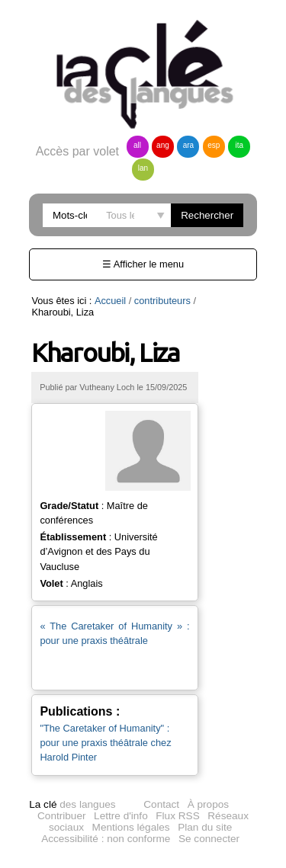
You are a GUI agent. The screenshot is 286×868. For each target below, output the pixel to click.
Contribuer (61, 769)
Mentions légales (131, 781)
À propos (208, 758)
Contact (161, 758)
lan (143, 168)
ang (163, 145)
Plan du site (205, 781)
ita (240, 145)
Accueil (110, 301)
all (137, 145)
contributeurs (162, 301)
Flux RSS (177, 769)
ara (188, 145)
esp (214, 145)
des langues (72, 758)
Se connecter (209, 792)
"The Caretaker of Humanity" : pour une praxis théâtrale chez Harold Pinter (116, 696)
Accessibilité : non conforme (106, 792)
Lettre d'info (121, 769)
